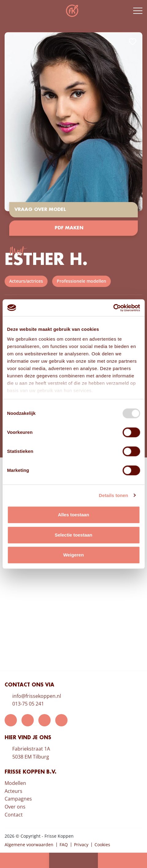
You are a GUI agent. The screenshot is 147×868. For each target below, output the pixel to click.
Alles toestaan (74, 515)
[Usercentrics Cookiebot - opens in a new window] (113, 308)
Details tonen (113, 495)
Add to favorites (133, 42)
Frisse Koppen (72, 11)
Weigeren (73, 555)
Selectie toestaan (73, 535)
